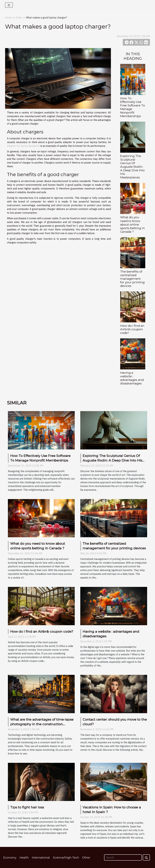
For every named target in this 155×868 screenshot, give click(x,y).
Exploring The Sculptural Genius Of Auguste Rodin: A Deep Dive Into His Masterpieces (132, 167)
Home (9, 18)
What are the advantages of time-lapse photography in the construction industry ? (42, 724)
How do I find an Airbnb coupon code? (132, 329)
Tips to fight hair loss (27, 807)
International (41, 858)
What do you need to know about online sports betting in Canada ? (132, 224)
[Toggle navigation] (9, 5)
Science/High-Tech (66, 858)
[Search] (123, 857)
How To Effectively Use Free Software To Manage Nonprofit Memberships (133, 107)
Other (19, 18)
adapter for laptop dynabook (23, 146)
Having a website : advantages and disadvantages (132, 378)
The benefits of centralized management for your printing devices (132, 279)
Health (24, 858)
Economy (10, 858)
